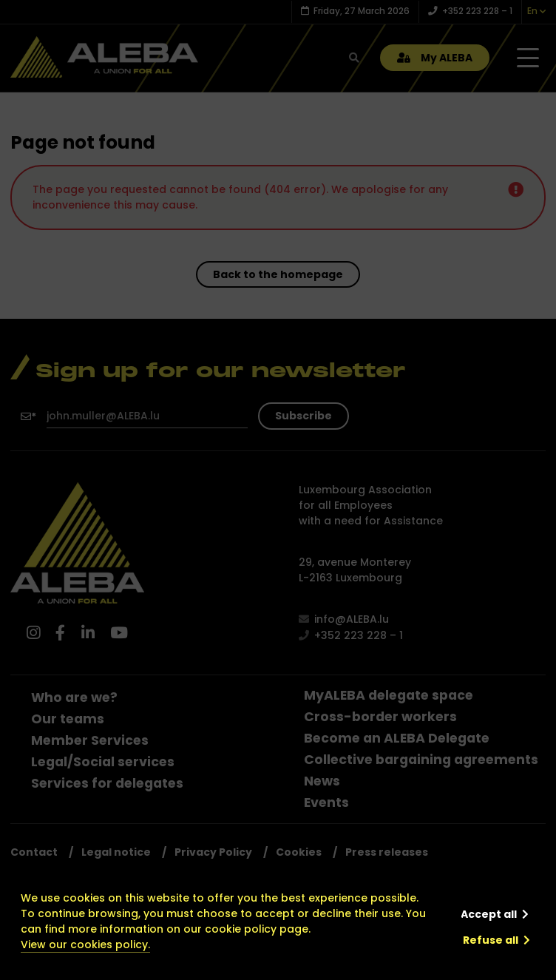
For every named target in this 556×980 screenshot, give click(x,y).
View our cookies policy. (85, 944)
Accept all (489, 914)
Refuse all (491, 940)
